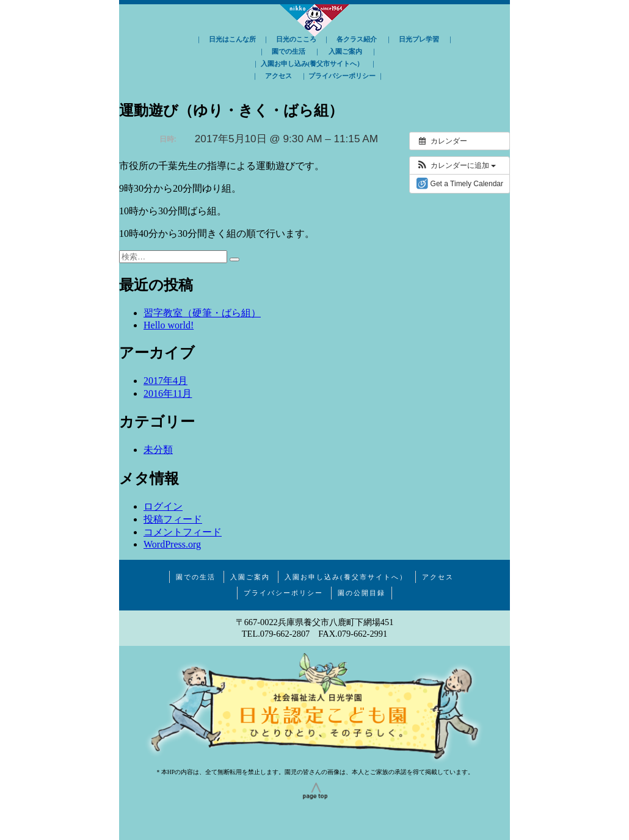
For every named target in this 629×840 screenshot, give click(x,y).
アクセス (278, 76)
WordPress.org (172, 544)
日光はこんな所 (232, 39)
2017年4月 (165, 381)
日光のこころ (296, 39)
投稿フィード (173, 519)
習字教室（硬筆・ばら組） (202, 313)
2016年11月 (168, 393)
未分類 (158, 450)
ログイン (163, 506)
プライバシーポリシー (342, 76)
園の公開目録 (362, 593)
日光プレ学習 (419, 39)
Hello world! (169, 325)
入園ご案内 (345, 51)
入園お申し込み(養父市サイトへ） (312, 63)
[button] (456, 165)
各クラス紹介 (357, 39)
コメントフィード (183, 532)
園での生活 (289, 51)
